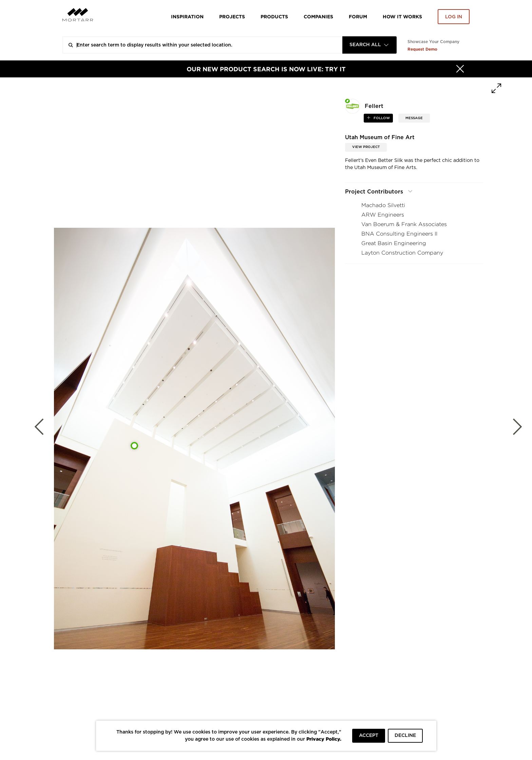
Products (274, 16)
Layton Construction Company (402, 253)
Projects (232, 16)
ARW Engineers (383, 215)
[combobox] (369, 45)
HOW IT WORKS (402, 16)
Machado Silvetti (383, 205)
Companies (318, 16)
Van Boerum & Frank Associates (404, 224)
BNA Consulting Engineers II (399, 234)
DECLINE (405, 736)
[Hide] (460, 69)
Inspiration (187, 16)
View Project (366, 147)
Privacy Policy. (324, 739)
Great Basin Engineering (394, 243)
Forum (358, 16)
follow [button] (381, 118)
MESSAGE (414, 118)
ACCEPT (369, 736)
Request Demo (422, 49)
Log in (454, 17)
